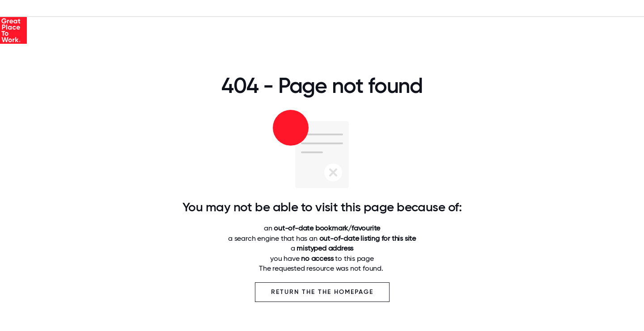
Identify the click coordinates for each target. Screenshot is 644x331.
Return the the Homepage (322, 292)
